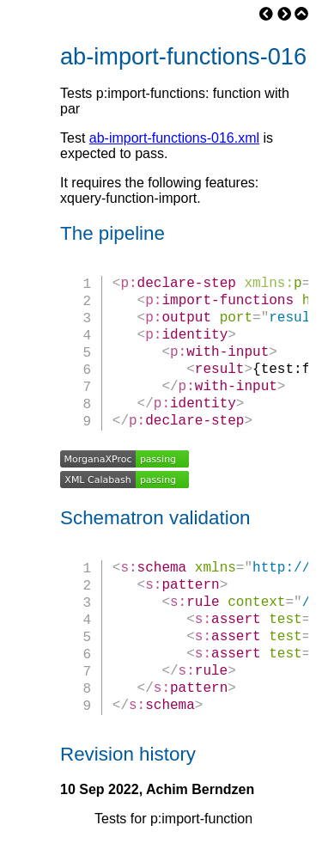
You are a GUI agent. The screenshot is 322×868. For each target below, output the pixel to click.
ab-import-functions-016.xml (174, 138)
